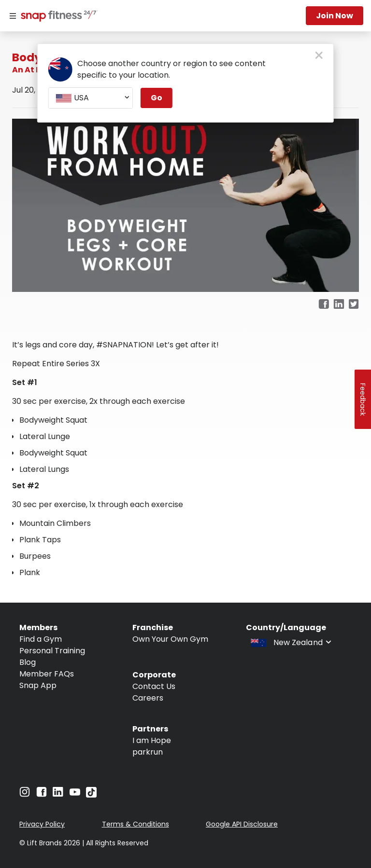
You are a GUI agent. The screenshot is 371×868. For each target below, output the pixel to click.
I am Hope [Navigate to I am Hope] (152, 740)
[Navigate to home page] (57, 17)
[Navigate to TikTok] (91, 795)
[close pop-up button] (319, 56)
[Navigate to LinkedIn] (58, 794)
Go (157, 98)
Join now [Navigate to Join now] (335, 16)
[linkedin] (339, 305)
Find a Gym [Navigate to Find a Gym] (41, 639)
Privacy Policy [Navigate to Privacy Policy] (42, 824)
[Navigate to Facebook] (42, 794)
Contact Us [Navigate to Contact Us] (154, 686)
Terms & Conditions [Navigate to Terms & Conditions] (136, 824)
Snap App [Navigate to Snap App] (38, 685)
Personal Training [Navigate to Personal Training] (52, 651)
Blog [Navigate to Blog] (28, 662)
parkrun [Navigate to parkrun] (148, 752)
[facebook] (324, 305)
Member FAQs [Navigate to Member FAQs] (47, 674)
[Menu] (13, 16)
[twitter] (354, 305)
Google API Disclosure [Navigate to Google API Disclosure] (242, 824)
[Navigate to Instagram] (25, 794)
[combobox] (91, 98)
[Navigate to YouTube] (75, 794)
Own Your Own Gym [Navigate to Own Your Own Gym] (170, 639)
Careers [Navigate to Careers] (148, 698)
